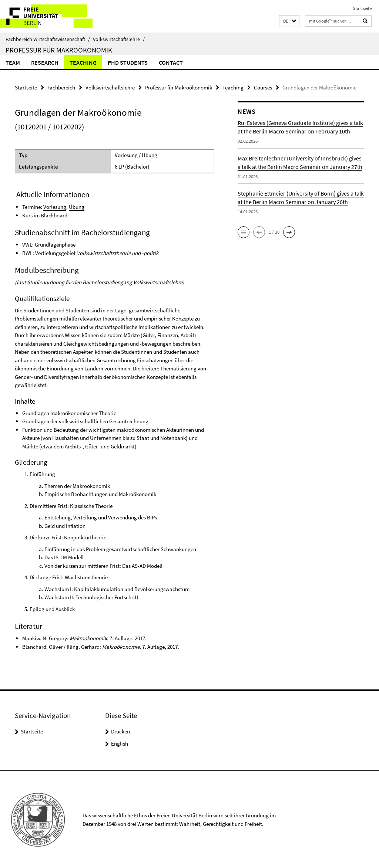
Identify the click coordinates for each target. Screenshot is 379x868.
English (120, 743)
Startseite (362, 8)
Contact (171, 62)
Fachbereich (61, 87)
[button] (289, 21)
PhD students (128, 62)
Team (13, 62)
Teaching (83, 62)
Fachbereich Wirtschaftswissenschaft (48, 39)
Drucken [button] (120, 731)
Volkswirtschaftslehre (119, 39)
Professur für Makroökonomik (59, 50)
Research (45, 62)
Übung (77, 206)
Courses (263, 87)
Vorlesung (55, 206)
